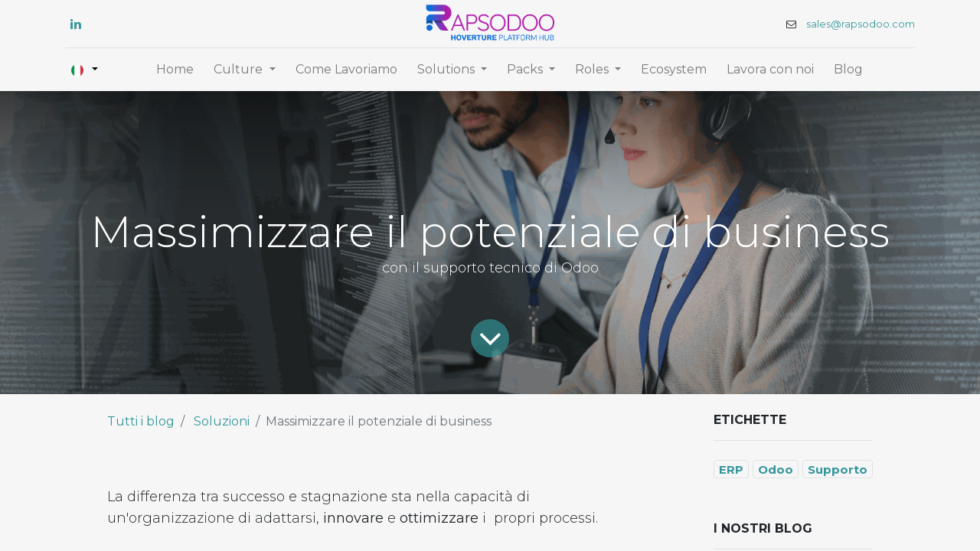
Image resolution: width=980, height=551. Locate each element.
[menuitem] (175, 70)
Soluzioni (222, 421)
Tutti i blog (141, 421)
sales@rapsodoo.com (861, 24)
